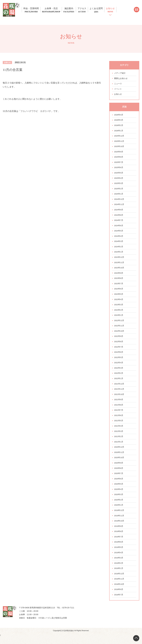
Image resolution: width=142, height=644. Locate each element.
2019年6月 (119, 548)
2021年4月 (119, 431)
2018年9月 (119, 596)
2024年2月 (119, 250)
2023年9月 (119, 276)
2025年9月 (119, 154)
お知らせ (129, 8)
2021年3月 (119, 436)
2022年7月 (119, 351)
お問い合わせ (137, 15)
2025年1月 (119, 196)
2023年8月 (119, 282)
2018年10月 (119, 591)
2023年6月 (119, 292)
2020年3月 (119, 500)
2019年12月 (119, 516)
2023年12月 (119, 260)
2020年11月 (119, 458)
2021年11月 (119, 394)
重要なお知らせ (121, 80)
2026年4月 (119, 116)
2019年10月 (119, 527)
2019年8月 (119, 538)
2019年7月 (119, 543)
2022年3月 (119, 372)
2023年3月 (119, 308)
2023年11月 (119, 266)
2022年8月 (119, 346)
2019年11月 (119, 522)
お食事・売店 (57, 8)
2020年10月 (119, 463)
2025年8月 (119, 159)
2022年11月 (119, 330)
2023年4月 (119, 303)
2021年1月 (119, 447)
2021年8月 (119, 410)
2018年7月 (119, 602)
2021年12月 (119, 388)
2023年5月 (119, 298)
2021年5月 (119, 426)
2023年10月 (119, 271)
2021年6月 (119, 420)
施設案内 (77, 8)
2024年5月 (119, 234)
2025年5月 (119, 175)
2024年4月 (119, 239)
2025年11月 (119, 143)
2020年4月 (119, 495)
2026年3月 (119, 122)
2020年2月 (119, 506)
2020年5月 (119, 490)
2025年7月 (119, 164)
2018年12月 (119, 580)
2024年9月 (119, 212)
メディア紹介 (120, 74)
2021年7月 (119, 415)
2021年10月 (119, 399)
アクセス (93, 8)
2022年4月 (119, 367)
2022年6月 (119, 356)
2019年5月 (119, 554)
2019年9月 (119, 532)
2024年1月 (119, 255)
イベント (118, 90)
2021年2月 (119, 442)
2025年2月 (119, 191)
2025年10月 (119, 148)
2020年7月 (119, 479)
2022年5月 (119, 362)
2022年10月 (119, 335)
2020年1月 (119, 511)
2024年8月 (119, 218)
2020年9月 (119, 468)
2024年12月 (119, 202)
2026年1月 (119, 132)
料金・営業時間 (33, 8)
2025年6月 (119, 170)
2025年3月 (119, 186)
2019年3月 (119, 564)
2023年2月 (119, 314)
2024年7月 (119, 223)
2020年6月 (119, 484)
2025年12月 (119, 138)
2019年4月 (119, 559)
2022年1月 (119, 383)
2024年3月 (119, 244)
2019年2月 (119, 570)
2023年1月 (119, 319)
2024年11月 (119, 207)
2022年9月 (119, 340)
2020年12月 (119, 452)
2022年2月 (119, 378)
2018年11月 (119, 586)
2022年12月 (119, 324)
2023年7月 (119, 287)
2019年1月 (119, 575)
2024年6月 (119, 228)
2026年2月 (119, 127)
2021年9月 (119, 404)
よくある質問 (111, 8)
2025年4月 (119, 180)
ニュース (118, 85)
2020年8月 (119, 474)
